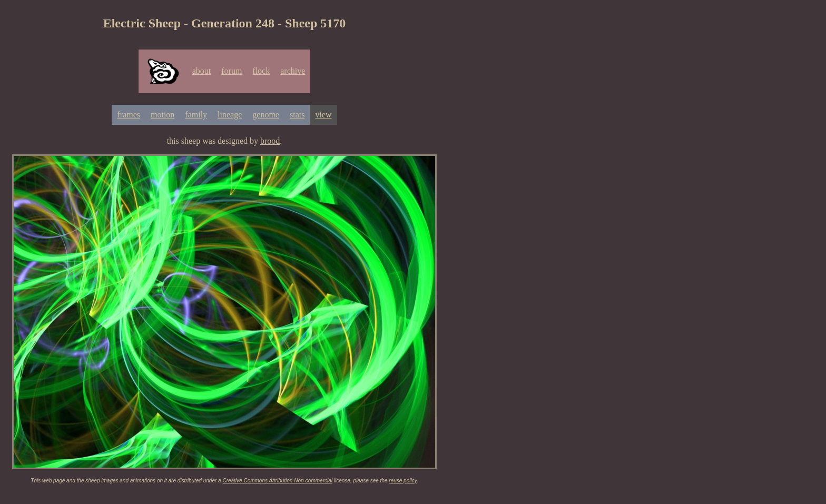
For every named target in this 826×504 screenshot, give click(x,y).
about (202, 71)
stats (297, 115)
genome (266, 115)
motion (163, 115)
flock (261, 71)
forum (232, 71)
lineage (230, 115)
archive (293, 71)
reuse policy (403, 481)
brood (270, 141)
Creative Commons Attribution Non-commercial (277, 481)
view (323, 115)
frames (129, 115)
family (196, 115)
